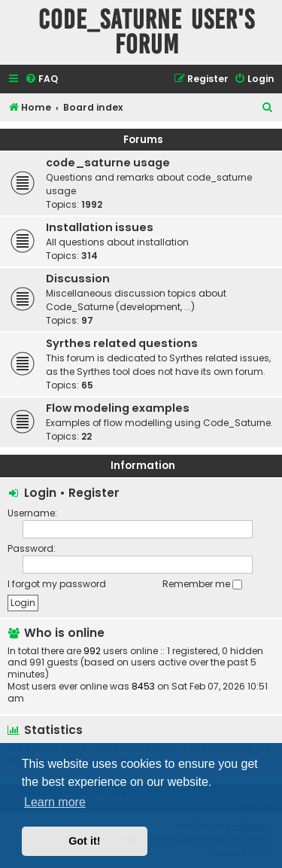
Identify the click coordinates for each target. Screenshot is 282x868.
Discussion (78, 279)
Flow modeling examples (118, 408)
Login (40, 493)
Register (94, 493)
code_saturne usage (108, 163)
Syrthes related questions (122, 343)
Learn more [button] (55, 802)
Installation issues (100, 227)
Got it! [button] (84, 841)
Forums (143, 140)
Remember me (202, 584)
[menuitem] (41, 79)
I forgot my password (57, 584)
